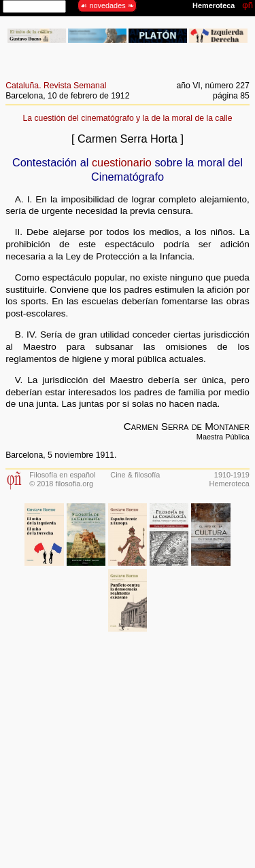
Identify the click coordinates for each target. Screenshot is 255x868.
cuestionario (122, 162)
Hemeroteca (230, 484)
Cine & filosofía (135, 475)
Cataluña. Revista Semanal (56, 86)
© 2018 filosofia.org (61, 484)
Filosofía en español (62, 475)
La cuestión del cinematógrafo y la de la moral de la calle (127, 118)
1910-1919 (232, 475)
